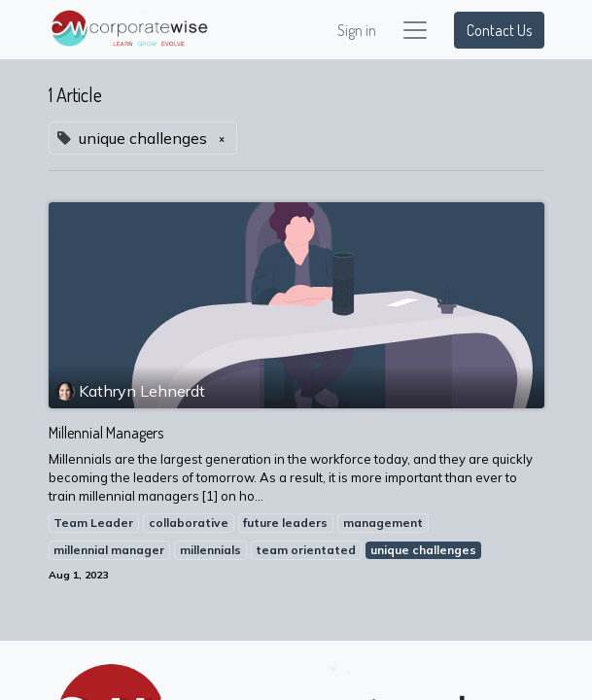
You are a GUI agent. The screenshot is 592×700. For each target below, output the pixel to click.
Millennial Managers (106, 433)
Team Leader (93, 523)
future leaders (285, 523)
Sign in (357, 30)
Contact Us (499, 30)
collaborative (189, 523)
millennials (210, 550)
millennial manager (109, 550)
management (383, 523)
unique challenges (423, 550)
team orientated (306, 550)
